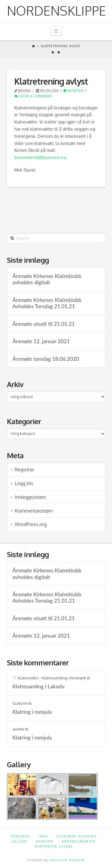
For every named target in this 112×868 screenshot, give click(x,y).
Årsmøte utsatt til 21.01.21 (44, 324)
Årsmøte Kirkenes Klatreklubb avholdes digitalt (47, 279)
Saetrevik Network (67, 860)
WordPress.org (31, 524)
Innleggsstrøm (30, 497)
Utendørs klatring (76, 836)
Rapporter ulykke (54, 846)
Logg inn (24, 483)
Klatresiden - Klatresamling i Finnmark (52, 678)
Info (43, 836)
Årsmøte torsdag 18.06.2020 (46, 359)
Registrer (24, 470)
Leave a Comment (33, 96)
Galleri (20, 841)
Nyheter (73, 91)
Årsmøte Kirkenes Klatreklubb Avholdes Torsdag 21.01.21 (47, 303)
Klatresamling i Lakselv (39, 686)
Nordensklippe (56, 11)
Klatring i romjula (32, 712)
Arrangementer (79, 841)
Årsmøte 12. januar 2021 (41, 341)
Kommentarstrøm (34, 511)
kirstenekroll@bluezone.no (40, 157)
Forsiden (21, 836)
